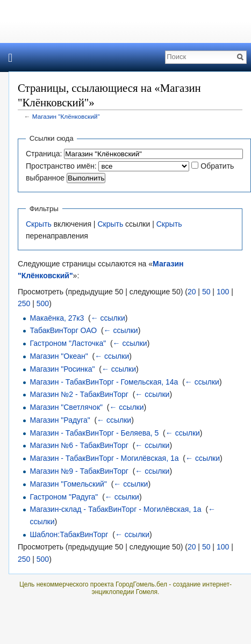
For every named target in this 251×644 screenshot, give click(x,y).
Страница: (44, 154)
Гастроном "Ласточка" (68, 343)
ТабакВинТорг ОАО (63, 330)
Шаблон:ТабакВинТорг (69, 534)
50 (206, 292)
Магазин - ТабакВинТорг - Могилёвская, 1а (104, 458)
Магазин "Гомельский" (68, 484)
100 (223, 292)
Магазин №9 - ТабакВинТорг (79, 471)
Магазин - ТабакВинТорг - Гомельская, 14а (104, 382)
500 (43, 303)
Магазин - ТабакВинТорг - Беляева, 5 (94, 433)
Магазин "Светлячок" (66, 407)
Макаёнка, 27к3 (57, 318)
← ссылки (108, 318)
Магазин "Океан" (59, 356)
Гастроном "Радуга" (64, 497)
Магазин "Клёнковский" (66, 116)
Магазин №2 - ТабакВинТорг (79, 394)
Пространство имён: (61, 166)
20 (192, 292)
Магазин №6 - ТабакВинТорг (79, 445)
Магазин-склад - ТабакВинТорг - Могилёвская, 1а (115, 509)
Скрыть (39, 224)
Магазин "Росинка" (62, 369)
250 (24, 303)
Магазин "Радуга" (60, 420)
